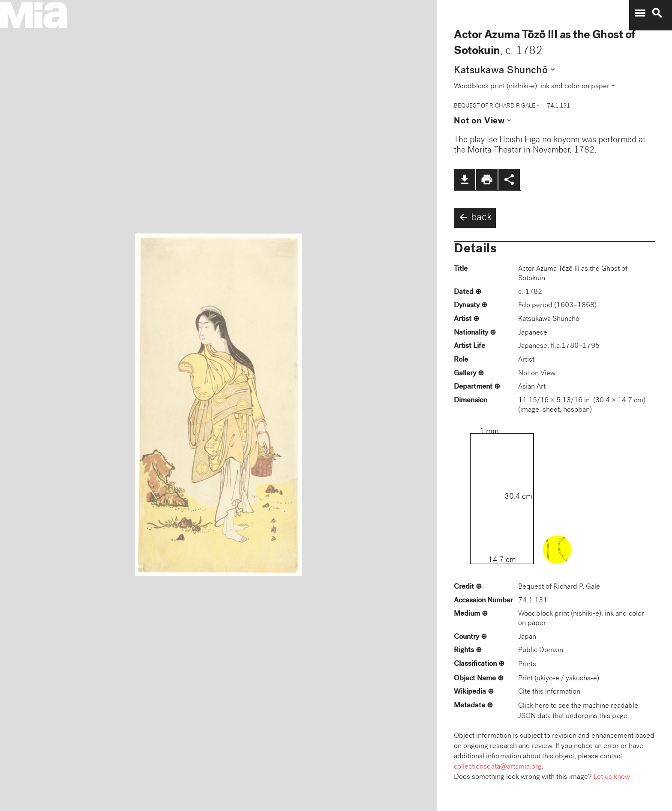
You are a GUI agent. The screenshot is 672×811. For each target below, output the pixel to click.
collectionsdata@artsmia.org (498, 767)
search (657, 13)
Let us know (612, 777)
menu (640, 13)
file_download (465, 180)
